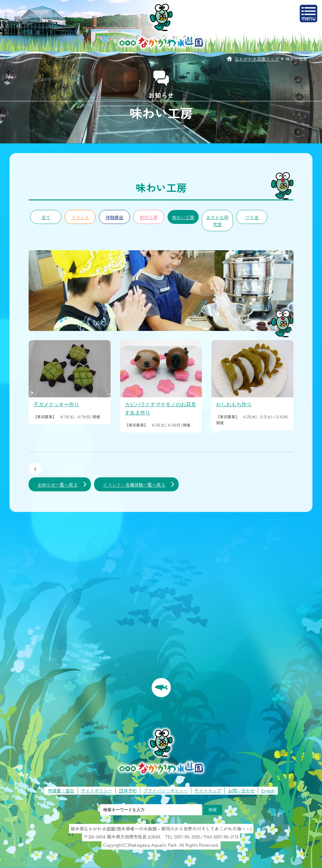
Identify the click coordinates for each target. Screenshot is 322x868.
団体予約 (128, 791)
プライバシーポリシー (166, 791)
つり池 (252, 217)
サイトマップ (208, 791)
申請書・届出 (61, 791)
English (268, 791)
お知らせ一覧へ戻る (58, 485)
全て (46, 217)
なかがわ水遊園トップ (257, 59)
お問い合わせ (241, 791)
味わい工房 (183, 217)
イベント (80, 217)
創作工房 (149, 217)
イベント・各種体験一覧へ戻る (134, 485)
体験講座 (114, 217)
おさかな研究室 (217, 221)
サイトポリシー (97, 791)
